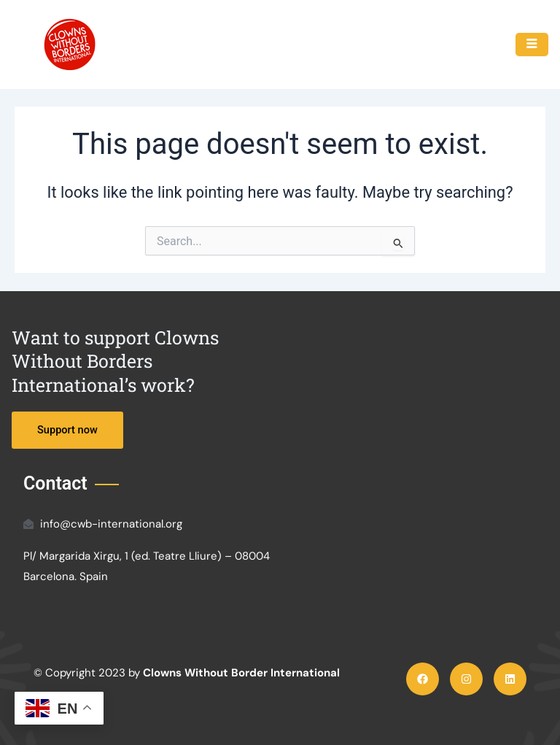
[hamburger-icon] (532, 45)
